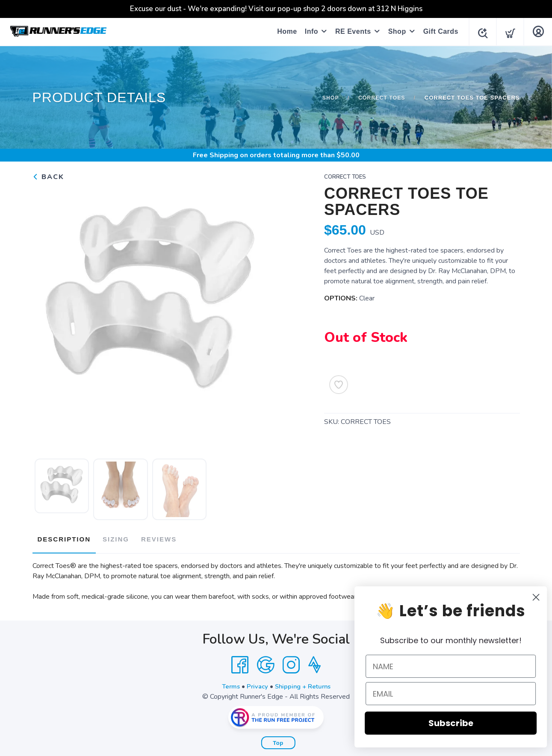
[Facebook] (240, 662)
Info (309, 31)
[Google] (266, 662)
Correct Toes (381, 98)
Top (278, 740)
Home (284, 31)
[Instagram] (291, 662)
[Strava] (314, 662)
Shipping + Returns (304, 683)
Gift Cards (438, 31)
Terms (228, 683)
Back (48, 177)
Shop (395, 31)
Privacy (256, 683)
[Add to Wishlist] (339, 385)
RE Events (351, 31)
